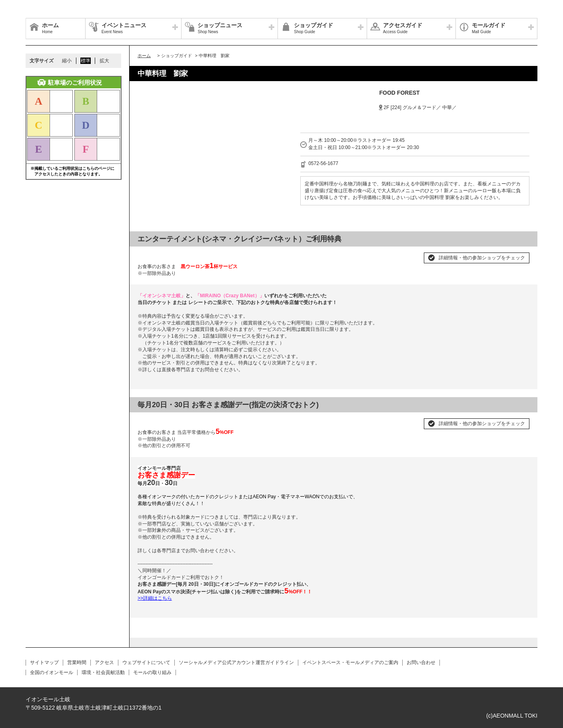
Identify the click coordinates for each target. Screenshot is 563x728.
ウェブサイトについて (146, 662)
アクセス (104, 662)
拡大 (104, 61)
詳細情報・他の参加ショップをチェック (482, 258)
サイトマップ (44, 662)
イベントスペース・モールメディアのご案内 (350, 662)
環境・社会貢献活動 (103, 672)
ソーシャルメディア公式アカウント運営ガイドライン (236, 662)
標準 (86, 61)
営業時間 (77, 662)
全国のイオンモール (52, 672)
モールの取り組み (152, 672)
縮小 (67, 61)
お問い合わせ (421, 662)
